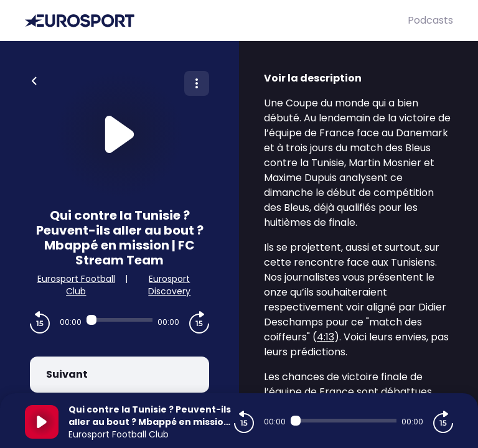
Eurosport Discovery (169, 285)
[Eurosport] (216, 21)
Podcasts (430, 20)
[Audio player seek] (119, 320)
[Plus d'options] (197, 83)
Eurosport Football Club (76, 285)
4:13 (326, 337)
